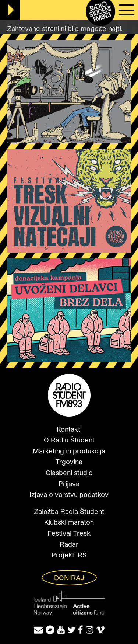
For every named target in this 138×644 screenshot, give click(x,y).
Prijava (69, 484)
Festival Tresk (69, 533)
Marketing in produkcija (69, 451)
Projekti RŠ (69, 555)
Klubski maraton (69, 522)
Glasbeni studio (69, 473)
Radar (69, 544)
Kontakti (69, 429)
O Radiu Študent (69, 440)
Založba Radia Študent (69, 511)
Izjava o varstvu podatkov (69, 494)
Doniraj (69, 578)
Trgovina (69, 462)
